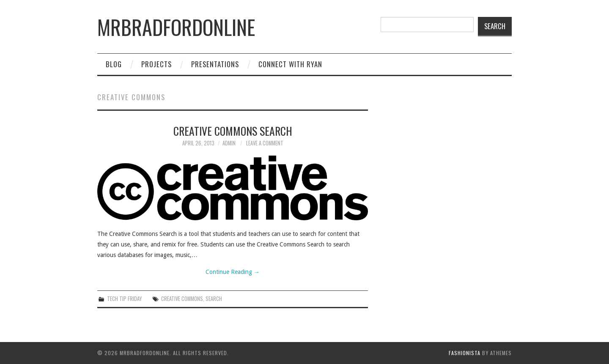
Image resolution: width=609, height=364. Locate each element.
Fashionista (465, 353)
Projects (156, 64)
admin (229, 143)
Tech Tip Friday (124, 299)
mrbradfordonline (176, 27)
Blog (114, 64)
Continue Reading (233, 272)
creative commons (182, 299)
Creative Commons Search (233, 131)
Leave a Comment (265, 143)
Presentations (215, 64)
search (214, 299)
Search (495, 26)
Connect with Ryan (290, 64)
